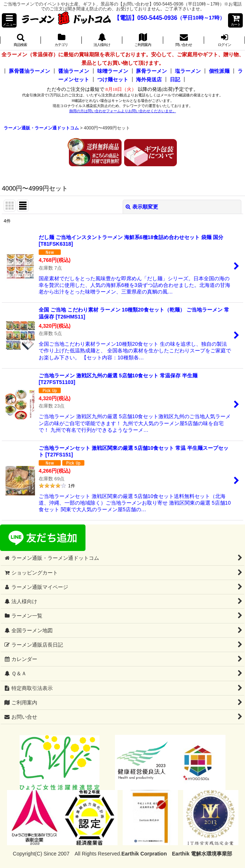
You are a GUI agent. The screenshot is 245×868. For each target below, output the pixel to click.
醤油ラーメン (74, 71)
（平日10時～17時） (201, 18)
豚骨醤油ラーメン (29, 71)
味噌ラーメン (113, 71)
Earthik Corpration (144, 854)
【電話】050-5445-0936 (146, 18)
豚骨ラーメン (151, 71)
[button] (9, 20)
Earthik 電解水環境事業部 (202, 854)
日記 (175, 79)
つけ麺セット (113, 79)
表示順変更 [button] (142, 207)
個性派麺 (219, 71)
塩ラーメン (188, 71)
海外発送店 (149, 79)
